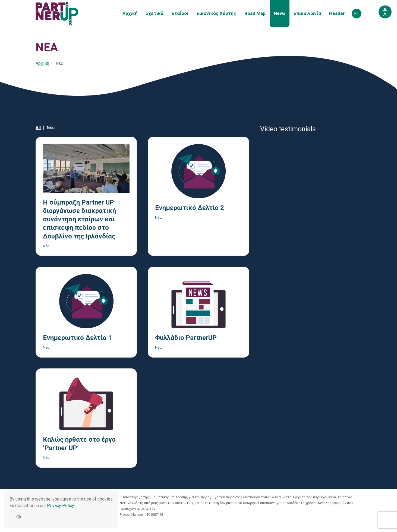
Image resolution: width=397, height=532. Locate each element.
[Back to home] (57, 14)
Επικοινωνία (307, 13)
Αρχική (130, 13)
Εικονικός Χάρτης (216, 13)
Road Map (255, 13)
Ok (19, 517)
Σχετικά (155, 13)
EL (357, 14)
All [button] (38, 128)
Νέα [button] (51, 128)
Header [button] (337, 13)
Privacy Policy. (61, 506)
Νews (280, 13)
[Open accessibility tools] (385, 12)
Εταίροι (180, 13)
